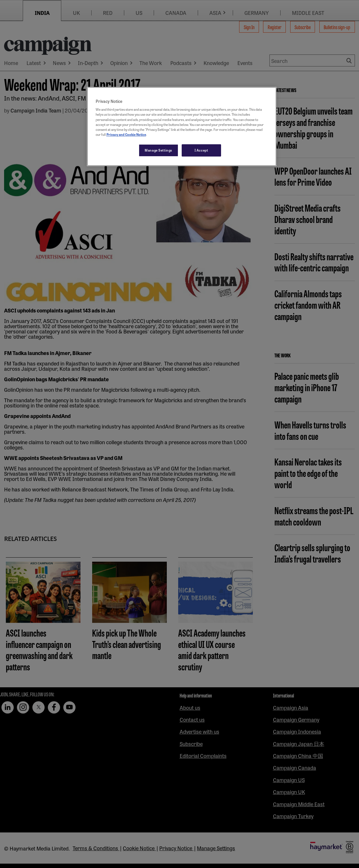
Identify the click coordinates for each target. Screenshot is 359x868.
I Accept (201, 150)
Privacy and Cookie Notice (126, 134)
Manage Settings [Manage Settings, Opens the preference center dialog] (159, 150)
